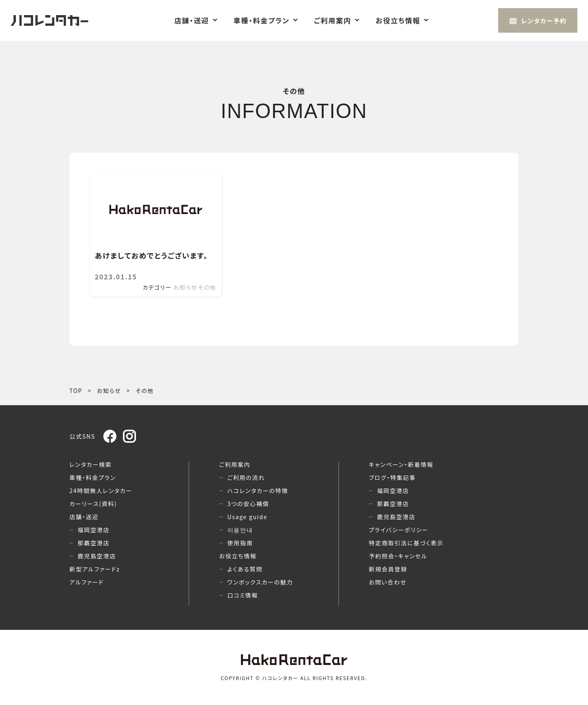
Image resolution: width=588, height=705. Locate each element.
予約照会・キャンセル (398, 556)
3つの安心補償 (248, 504)
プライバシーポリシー (399, 530)
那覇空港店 (94, 543)
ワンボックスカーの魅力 (260, 582)
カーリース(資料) (93, 504)
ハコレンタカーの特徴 (258, 491)
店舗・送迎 (192, 21)
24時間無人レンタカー (101, 491)
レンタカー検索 (91, 464)
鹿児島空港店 (97, 556)
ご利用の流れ (246, 477)
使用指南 (240, 543)
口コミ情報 (243, 595)
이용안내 (240, 530)
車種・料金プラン (262, 21)
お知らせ (185, 287)
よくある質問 (245, 569)
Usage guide (247, 517)
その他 (207, 287)
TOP (76, 390)
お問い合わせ (388, 582)
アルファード (87, 582)
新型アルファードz (95, 569)
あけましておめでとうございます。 (151, 256)
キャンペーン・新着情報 (401, 464)
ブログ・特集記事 (392, 477)
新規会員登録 (388, 569)
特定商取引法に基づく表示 (406, 543)
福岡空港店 (94, 530)
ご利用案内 (333, 21)
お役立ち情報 (398, 21)
